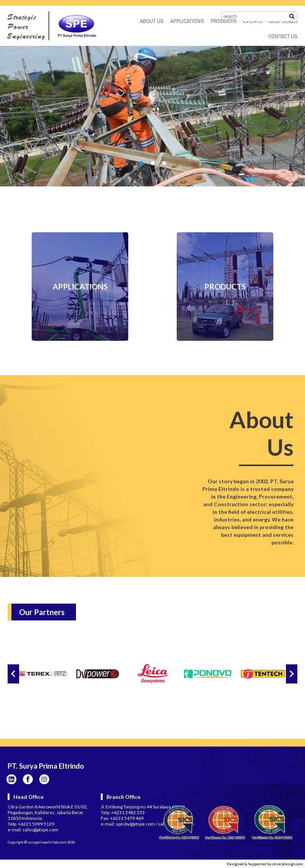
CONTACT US (283, 37)
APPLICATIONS (187, 22)
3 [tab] (164, 164)
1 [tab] (141, 164)
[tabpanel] (152, 116)
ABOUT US (152, 22)
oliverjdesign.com (288, 864)
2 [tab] (153, 164)
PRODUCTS (224, 22)
